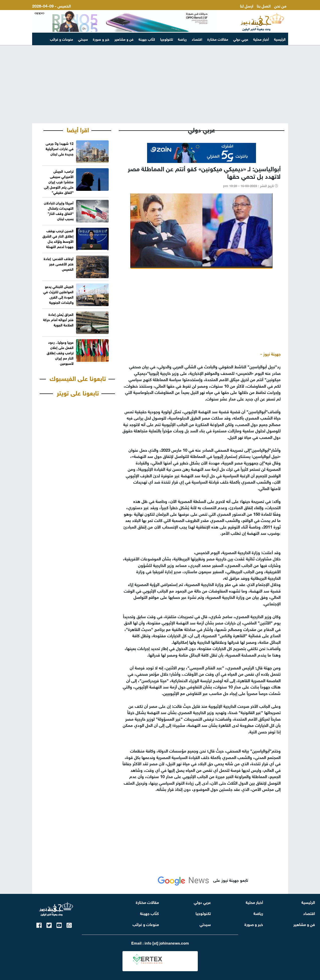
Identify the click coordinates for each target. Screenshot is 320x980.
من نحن (280, 5)
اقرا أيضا (78, 129)
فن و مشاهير (124, 39)
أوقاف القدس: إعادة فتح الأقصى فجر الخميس (59, 264)
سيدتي (83, 39)
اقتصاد (197, 39)
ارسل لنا (247, 5)
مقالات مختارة (218, 39)
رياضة (182, 39)
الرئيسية (280, 39)
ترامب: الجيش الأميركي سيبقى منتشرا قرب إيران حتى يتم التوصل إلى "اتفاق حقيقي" (59, 181)
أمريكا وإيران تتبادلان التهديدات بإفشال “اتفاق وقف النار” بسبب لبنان (59, 210)
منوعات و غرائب (61, 39)
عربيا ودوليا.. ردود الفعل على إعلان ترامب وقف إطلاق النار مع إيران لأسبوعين (60, 352)
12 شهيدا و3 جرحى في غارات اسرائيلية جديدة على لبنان (60, 148)
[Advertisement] (160, 84)
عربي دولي (241, 39)
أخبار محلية (261, 39)
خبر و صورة (101, 39)
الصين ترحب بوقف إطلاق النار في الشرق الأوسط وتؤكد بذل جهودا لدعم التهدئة (58, 238)
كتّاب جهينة (147, 39)
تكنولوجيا (167, 39)
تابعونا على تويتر (78, 392)
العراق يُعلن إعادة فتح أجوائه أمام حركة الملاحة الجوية (58, 319)
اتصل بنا (264, 5)
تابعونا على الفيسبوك (78, 378)
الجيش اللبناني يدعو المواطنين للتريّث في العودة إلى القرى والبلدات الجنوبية (58, 294)
